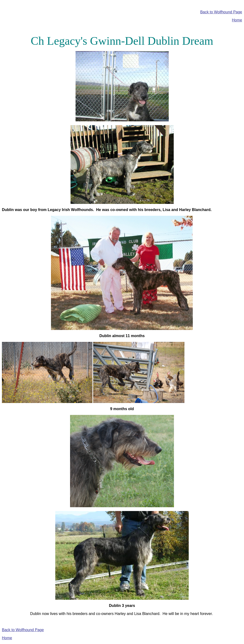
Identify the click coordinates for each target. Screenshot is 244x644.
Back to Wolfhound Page (221, 12)
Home (237, 20)
